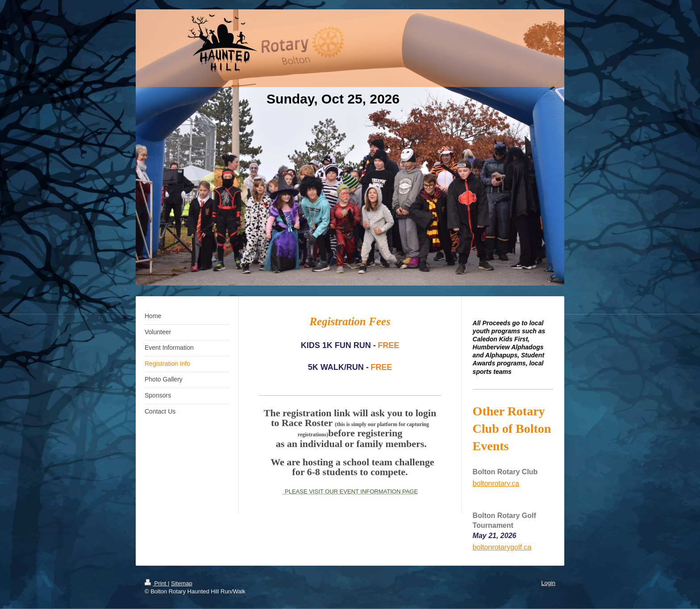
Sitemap (182, 583)
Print (156, 583)
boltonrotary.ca (496, 483)
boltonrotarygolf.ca (502, 547)
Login (548, 583)
